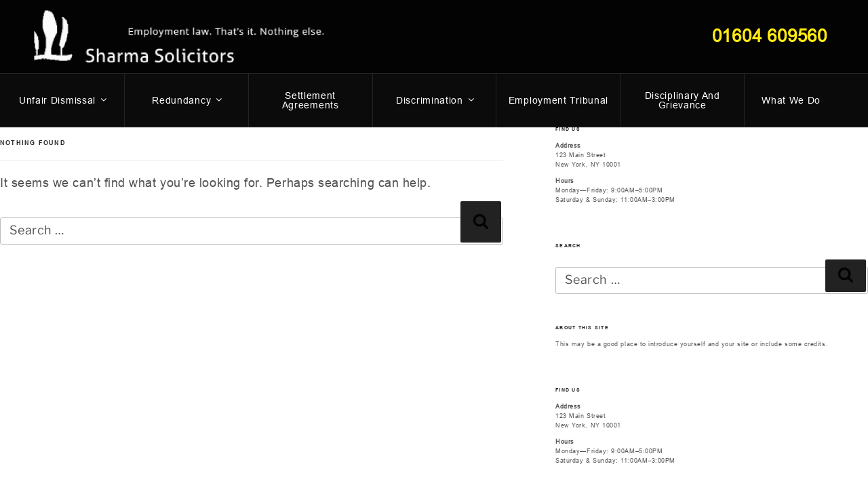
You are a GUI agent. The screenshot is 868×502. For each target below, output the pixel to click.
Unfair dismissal (64, 100)
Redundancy (188, 100)
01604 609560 (770, 36)
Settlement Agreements (311, 100)
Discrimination (436, 100)
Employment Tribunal (558, 100)
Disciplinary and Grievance (683, 100)
